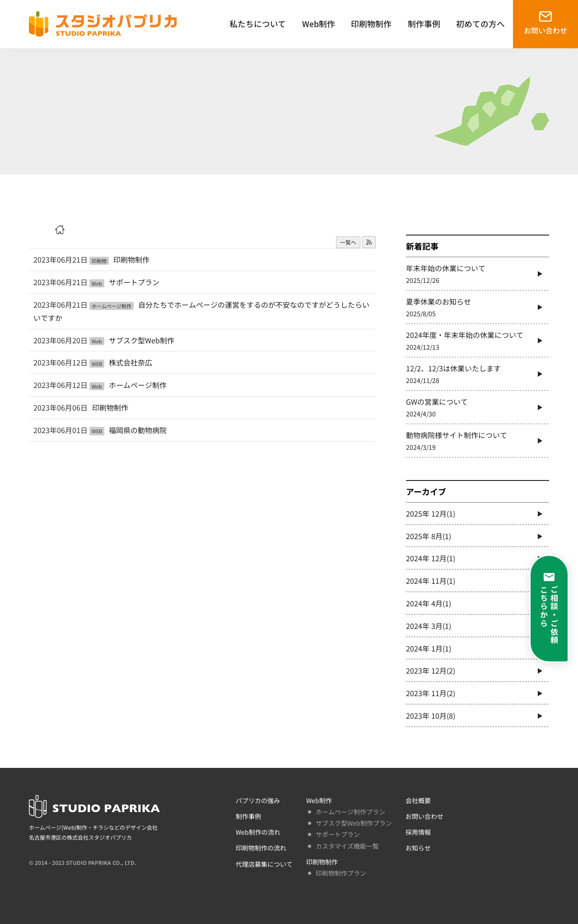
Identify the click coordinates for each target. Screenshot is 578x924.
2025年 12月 (431, 513)
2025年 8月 (429, 536)
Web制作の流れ (258, 832)
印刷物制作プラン (341, 873)
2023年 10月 (431, 716)
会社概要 (418, 800)
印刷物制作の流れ (261, 848)
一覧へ (348, 242)
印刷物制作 (371, 23)
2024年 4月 (429, 603)
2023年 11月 (431, 693)
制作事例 (424, 23)
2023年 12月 (431, 670)
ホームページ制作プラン (350, 812)
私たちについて (258, 23)
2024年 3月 (429, 626)
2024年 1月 (429, 648)
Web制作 (319, 23)
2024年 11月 (431, 581)
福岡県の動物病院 (138, 430)
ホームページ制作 (138, 385)
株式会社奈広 (131, 362)
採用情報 (418, 832)
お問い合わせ (545, 30)
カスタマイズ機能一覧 (347, 846)
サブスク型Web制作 (142, 340)
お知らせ (418, 848)
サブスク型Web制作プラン (354, 823)
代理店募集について (264, 864)
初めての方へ (480, 23)
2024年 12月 (431, 558)
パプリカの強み (258, 800)
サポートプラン (134, 282)
